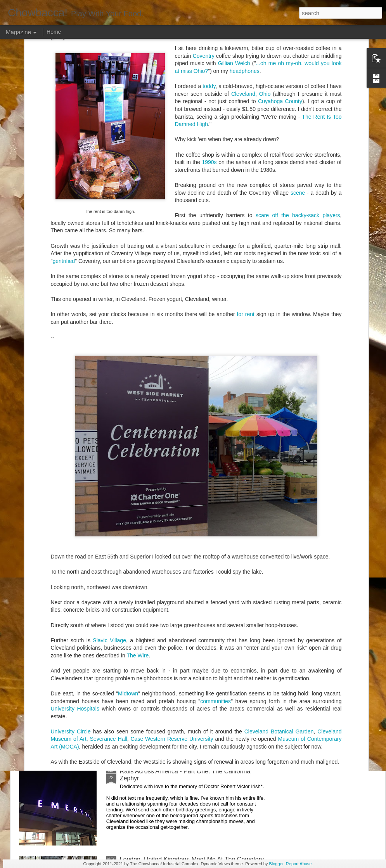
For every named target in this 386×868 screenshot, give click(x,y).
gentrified (64, 78)
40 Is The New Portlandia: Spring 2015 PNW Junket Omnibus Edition (241, 364)
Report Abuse (299, 864)
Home (54, 32)
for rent (246, 131)
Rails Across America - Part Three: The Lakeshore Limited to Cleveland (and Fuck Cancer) (189, 599)
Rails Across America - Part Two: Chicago (177, 683)
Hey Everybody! (142, 419)
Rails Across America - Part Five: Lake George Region (156, 361)
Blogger (276, 864)
